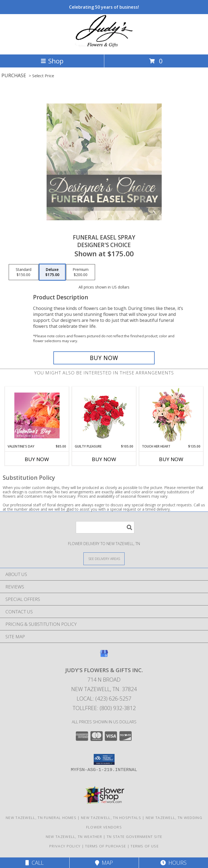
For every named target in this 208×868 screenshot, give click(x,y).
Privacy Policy (65, 846)
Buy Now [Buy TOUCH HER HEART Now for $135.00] (171, 459)
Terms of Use (145, 846)
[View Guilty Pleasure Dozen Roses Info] (104, 415)
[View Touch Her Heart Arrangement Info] (171, 415)
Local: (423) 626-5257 (104, 699)
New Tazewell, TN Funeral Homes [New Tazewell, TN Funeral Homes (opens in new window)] (41, 818)
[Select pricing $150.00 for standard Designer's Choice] (24, 272)
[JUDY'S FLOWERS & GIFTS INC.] (104, 46)
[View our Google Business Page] (104, 656)
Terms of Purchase (105, 846)
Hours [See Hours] (173, 863)
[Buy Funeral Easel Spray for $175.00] (104, 358)
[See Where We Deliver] (104, 558)
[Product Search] (105, 527)
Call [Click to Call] (35, 863)
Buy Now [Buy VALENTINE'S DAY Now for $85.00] (37, 459)
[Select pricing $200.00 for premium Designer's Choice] (81, 272)
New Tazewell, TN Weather (74, 837)
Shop (52, 61)
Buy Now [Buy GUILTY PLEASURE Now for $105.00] (104, 459)
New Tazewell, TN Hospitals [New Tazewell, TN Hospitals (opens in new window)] (111, 818)
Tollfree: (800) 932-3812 (104, 708)
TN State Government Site (134, 837)
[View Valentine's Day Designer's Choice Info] (37, 415)
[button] (104, 759)
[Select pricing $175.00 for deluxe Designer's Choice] (52, 272)
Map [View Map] (104, 863)
